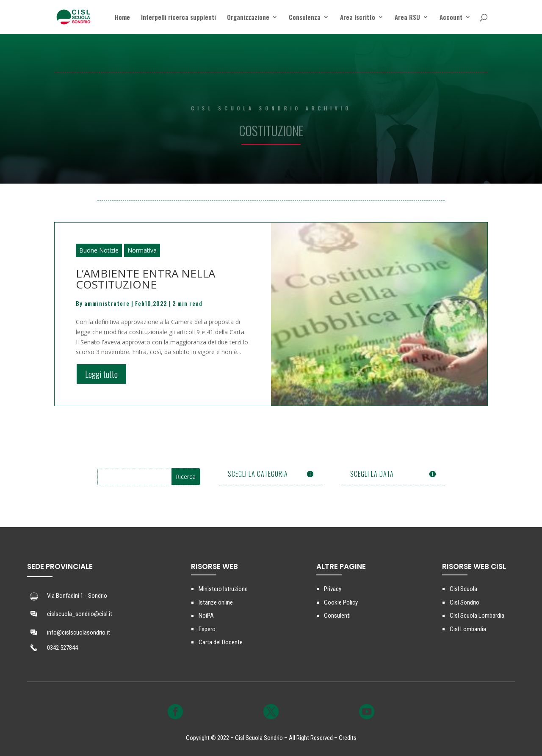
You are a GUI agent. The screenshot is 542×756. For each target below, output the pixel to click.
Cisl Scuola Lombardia (477, 616)
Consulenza (305, 18)
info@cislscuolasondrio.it (79, 632)
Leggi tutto (101, 374)
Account (451, 18)
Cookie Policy (341, 602)
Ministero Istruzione (223, 589)
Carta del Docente (221, 642)
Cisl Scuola (463, 589)
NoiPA (206, 616)
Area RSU (407, 18)
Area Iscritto (358, 18)
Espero (207, 629)
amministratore (107, 303)
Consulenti (337, 616)
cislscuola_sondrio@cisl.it (80, 614)
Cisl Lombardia (468, 629)
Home (122, 18)
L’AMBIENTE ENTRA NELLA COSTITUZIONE (145, 279)
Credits (348, 738)
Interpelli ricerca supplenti (178, 18)
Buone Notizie (99, 250)
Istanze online (216, 602)
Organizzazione (248, 18)
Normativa (142, 250)
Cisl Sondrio (465, 602)
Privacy (333, 589)
